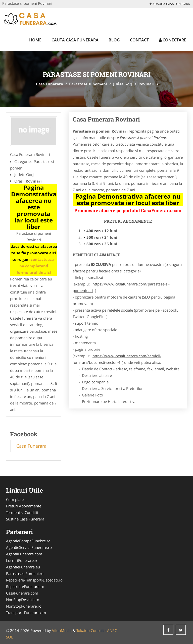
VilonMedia (62, 630)
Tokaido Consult (90, 630)
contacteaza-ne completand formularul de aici (36, 266)
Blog (114, 40)
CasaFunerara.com (22, 593)
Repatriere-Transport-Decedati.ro (34, 580)
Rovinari (147, 84)
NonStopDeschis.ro (23, 600)
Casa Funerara (50, 84)
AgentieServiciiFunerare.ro (29, 547)
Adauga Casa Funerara (170, 4)
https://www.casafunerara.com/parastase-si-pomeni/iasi (121, 287)
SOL (10, 637)
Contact (139, 40)
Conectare (173, 40)
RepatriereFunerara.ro (25, 587)
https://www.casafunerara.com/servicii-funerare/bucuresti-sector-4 (117, 359)
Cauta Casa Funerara (75, 40)
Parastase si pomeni (88, 84)
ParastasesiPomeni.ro (25, 573)
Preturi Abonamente (24, 506)
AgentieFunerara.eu (23, 567)
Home (35, 40)
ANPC (112, 630)
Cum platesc (17, 499)
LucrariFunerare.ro (22, 560)
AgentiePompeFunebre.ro (28, 541)
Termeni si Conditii (22, 512)
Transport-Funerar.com (26, 613)
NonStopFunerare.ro (24, 606)
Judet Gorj (123, 84)
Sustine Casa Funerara (25, 519)
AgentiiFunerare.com (24, 554)
